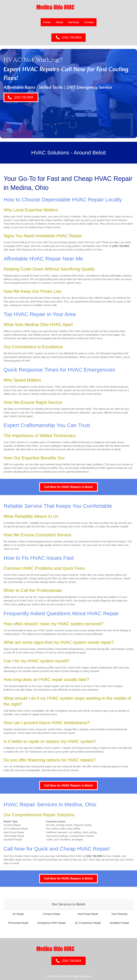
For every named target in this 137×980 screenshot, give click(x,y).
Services (74, 22)
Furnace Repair (52, 914)
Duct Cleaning (120, 914)
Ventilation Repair (120, 923)
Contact (89, 22)
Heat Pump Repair (88, 914)
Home (47, 22)
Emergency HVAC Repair (52, 923)
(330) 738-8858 (121, 246)
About (59, 22)
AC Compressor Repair (88, 923)
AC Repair (18, 914)
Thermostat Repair (18, 923)
